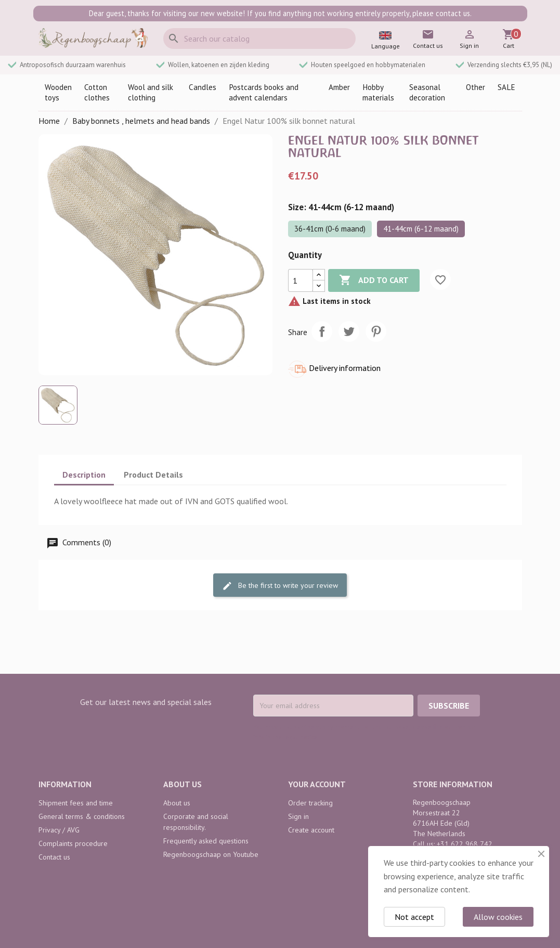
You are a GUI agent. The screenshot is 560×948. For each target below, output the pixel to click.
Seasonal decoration (427, 92)
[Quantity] (301, 280)
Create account (311, 830)
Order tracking (310, 803)
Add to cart (374, 280)
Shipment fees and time (76, 803)
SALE (506, 87)
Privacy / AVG (59, 830)
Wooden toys (58, 92)
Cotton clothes (97, 92)
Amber (339, 87)
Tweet (349, 331)
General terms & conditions (82, 816)
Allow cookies (498, 917)
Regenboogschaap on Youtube (211, 854)
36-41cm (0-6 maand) (330, 229)
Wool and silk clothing (151, 92)
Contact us (54, 857)
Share (322, 331)
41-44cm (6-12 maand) (421, 229)
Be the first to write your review (280, 586)
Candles (203, 87)
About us (177, 803)
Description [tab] (84, 475)
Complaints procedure (73, 843)
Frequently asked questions (206, 841)
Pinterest (376, 331)
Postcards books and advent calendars (264, 92)
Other (476, 87)
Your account (317, 784)
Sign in (298, 816)
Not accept (414, 917)
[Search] (259, 39)
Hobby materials (378, 92)
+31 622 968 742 (465, 844)
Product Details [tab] (153, 475)
